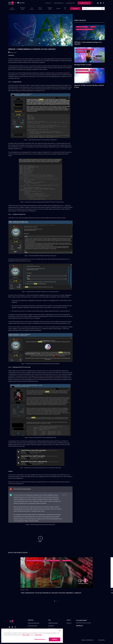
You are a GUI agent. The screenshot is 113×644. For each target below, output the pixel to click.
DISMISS (55, 640)
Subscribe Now (79, 626)
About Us (65, 8)
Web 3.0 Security (40, 8)
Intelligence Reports (50, 8)
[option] (57, 578)
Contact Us (69, 623)
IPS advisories (31, 629)
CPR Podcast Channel (23, 8)
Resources (58, 8)
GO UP (40, 539)
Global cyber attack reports (34, 623)
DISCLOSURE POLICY (59, 3)
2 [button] (57, 601)
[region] (32, 636)
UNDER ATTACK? (84, 3)
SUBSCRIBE (75, 8)
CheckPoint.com (90, 640)
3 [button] (58, 601)
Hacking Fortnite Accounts (83, 65)
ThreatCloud (51, 626)
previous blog (26, 66)
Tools (49, 620)
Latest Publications (12, 8)
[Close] (60, 631)
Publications (31, 620)
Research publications (33, 626)
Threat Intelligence (52, 629)
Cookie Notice (38, 635)
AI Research (32, 8)
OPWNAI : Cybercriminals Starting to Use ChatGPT (88, 43)
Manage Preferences (40, 640)
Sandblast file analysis (53, 623)
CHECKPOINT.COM (70, 3)
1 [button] (55, 601)
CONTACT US (48, 3)
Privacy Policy (102, 640)
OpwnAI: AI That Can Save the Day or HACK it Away (89, 86)
